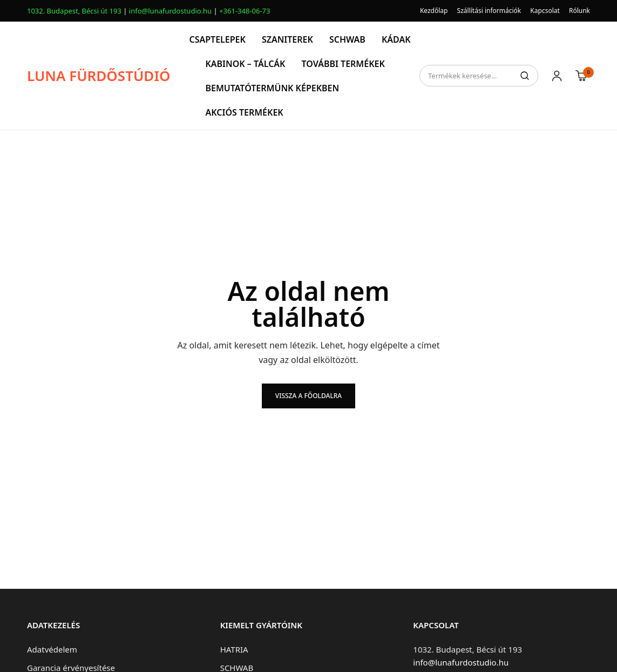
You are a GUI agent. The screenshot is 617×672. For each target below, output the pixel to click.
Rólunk (579, 11)
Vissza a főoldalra (309, 396)
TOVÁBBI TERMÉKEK (343, 64)
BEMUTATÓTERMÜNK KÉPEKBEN (272, 88)
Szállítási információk (489, 11)
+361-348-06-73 (245, 11)
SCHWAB (347, 39)
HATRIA (234, 649)
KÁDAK (396, 39)
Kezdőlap (434, 11)
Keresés (525, 76)
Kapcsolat (545, 11)
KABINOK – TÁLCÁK (245, 64)
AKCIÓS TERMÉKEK (244, 112)
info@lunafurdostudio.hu (170, 11)
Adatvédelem (52, 649)
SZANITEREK (287, 39)
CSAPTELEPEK (217, 39)
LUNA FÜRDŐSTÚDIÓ (99, 76)
